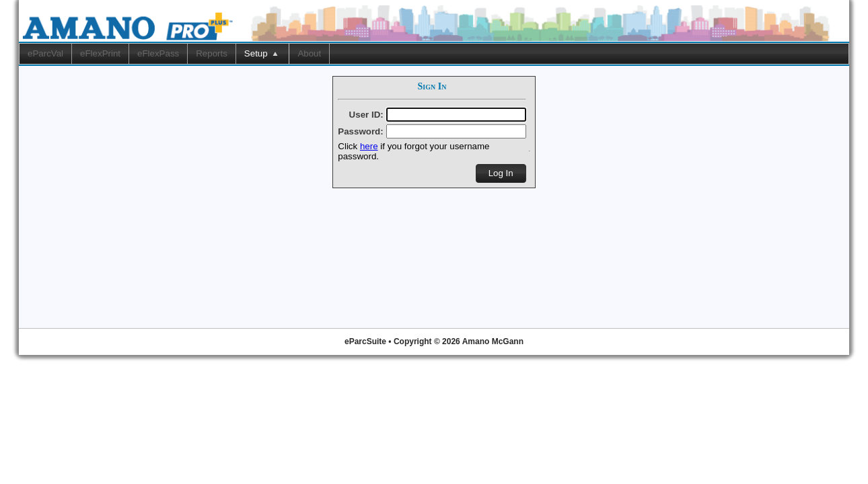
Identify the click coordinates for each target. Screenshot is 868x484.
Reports (212, 53)
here (369, 146)
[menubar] (434, 54)
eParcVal (45, 53)
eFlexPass (158, 53)
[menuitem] (46, 54)
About (309, 53)
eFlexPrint (100, 53)
